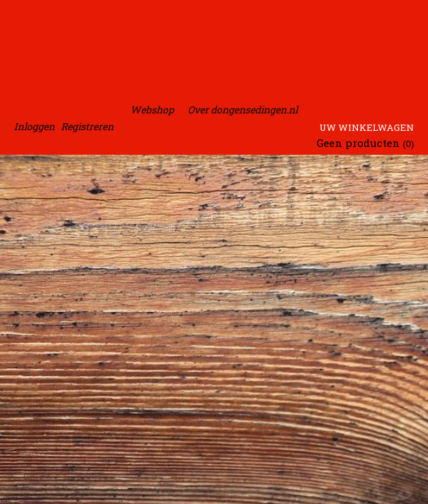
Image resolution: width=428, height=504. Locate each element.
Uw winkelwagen (367, 127)
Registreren (87, 126)
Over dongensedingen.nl (243, 110)
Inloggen (34, 126)
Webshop (152, 110)
